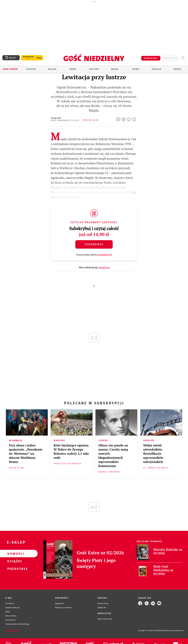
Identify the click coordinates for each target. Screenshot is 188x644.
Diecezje (156, 69)
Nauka (115, 69)
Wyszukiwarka (183, 58)
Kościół (31, 69)
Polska (52, 69)
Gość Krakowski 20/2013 (65, 120)
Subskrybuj (94, 244)
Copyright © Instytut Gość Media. (150, 631)
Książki (14, 561)
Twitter (124, 118)
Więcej (177, 69)
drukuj (129, 118)
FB (119, 118)
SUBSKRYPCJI (105, 255)
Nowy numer (11, 69)
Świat (73, 69)
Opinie (136, 69)
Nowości (14, 554)
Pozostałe (14, 569)
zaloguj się (170, 58)
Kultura (94, 69)
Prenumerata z (28, 58)
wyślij (135, 118)
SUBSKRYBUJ (151, 58)
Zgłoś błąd (12, 631)
